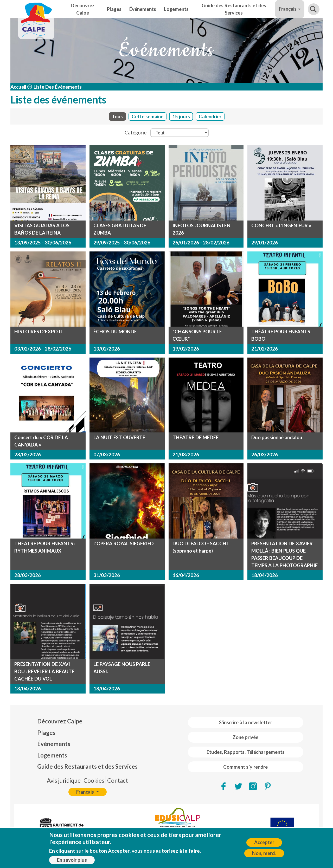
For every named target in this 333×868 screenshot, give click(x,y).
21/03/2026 (186, 455)
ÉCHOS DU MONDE (115, 332)
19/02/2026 (186, 349)
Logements (176, 9)
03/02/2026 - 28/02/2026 (43, 349)
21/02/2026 (265, 349)
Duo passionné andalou (277, 437)
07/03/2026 (107, 455)
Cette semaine (148, 116)
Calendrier (210, 116)
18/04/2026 (265, 575)
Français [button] (288, 9)
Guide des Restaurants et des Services (234, 9)
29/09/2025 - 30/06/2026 (122, 243)
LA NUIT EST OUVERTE (119, 437)
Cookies (94, 780)
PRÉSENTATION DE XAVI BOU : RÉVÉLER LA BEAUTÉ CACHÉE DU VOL (44, 671)
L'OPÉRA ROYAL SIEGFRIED (124, 543)
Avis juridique (64, 780)
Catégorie (136, 133)
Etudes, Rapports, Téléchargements (246, 752)
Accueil (18, 87)
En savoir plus (72, 862)
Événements (143, 9)
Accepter (264, 845)
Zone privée (245, 737)
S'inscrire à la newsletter (246, 722)
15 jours (181, 116)
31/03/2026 (107, 575)
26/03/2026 (265, 455)
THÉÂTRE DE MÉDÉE (196, 437)
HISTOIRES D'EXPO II (38, 332)
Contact (118, 780)
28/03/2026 (28, 575)
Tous (117, 116)
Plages (114, 9)
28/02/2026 (28, 455)
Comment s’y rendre (245, 767)
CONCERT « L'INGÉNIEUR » (281, 225)
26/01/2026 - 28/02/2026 (201, 243)
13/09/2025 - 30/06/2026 (43, 243)
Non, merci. (264, 856)
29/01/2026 (265, 243)
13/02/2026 (107, 349)
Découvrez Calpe (83, 9)
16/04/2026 (186, 575)
